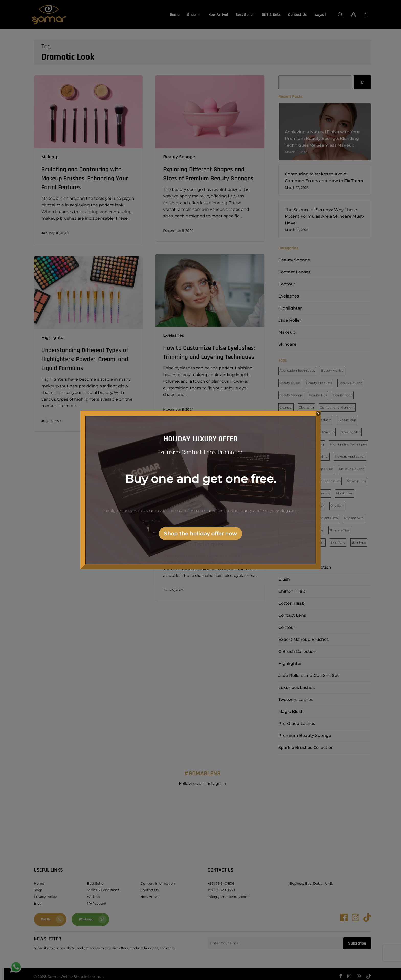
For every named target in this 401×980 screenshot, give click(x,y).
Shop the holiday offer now (200, 534)
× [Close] (318, 413)
